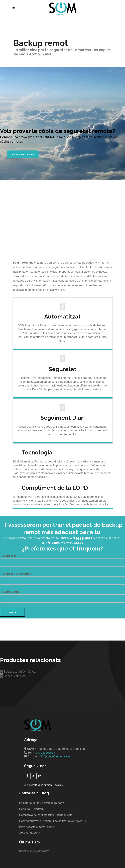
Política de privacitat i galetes (47, 785)
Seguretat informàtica (18, 672)
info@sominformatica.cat (54, 757)
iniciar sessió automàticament (38, 827)
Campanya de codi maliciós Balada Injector (46, 815)
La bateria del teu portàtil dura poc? (41, 803)
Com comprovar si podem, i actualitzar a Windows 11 (53, 821)
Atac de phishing (30, 833)
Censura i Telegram (31, 809)
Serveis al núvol (13, 676)
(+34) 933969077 (44, 753)
